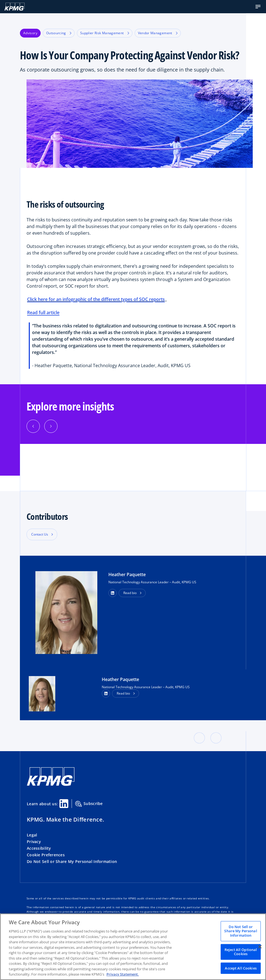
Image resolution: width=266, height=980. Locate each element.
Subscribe (89, 804)
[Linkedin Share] (64, 804)
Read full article (43, 312)
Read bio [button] (130, 593)
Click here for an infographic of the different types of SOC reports (96, 299)
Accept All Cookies (241, 968)
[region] (133, 947)
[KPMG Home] (15, 7)
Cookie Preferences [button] (46, 855)
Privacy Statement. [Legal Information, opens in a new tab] (123, 974)
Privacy (34, 842)
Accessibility (39, 848)
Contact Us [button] (40, 534)
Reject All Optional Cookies (241, 952)
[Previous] (33, 426)
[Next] (51, 426)
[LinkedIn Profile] (106, 693)
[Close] (260, 947)
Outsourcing (59, 33)
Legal (32, 835)
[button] (258, 7)
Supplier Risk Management (105, 33)
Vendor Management (158, 33)
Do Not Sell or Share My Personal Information (72, 861)
